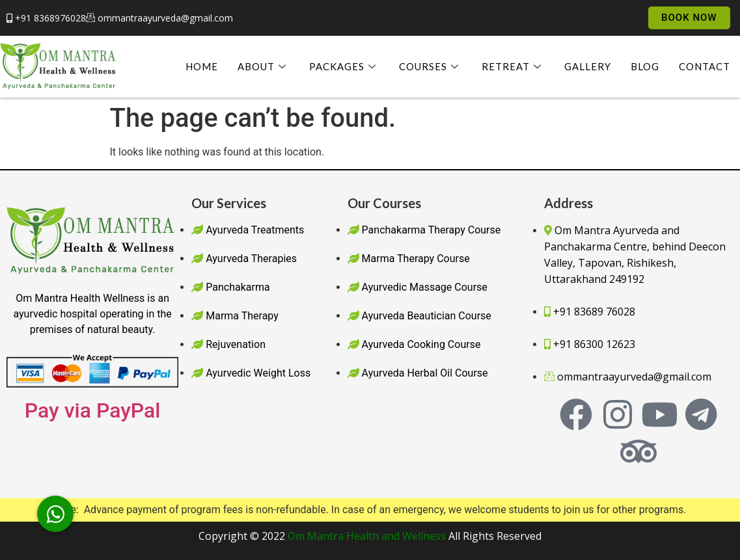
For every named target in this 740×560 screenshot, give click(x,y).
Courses (431, 66)
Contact (705, 66)
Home (202, 66)
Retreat (513, 66)
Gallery (588, 66)
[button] (55, 514)
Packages (344, 66)
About (264, 66)
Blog (645, 66)
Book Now (689, 18)
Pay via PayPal (93, 410)
